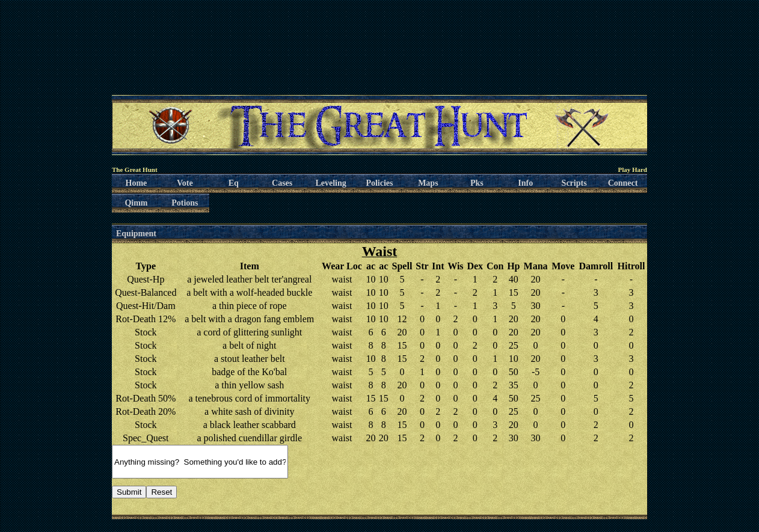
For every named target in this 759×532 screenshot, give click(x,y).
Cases (282, 183)
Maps (428, 183)
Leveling (330, 183)
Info (525, 183)
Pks (477, 183)
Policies (379, 183)
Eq (234, 183)
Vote (185, 183)
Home (137, 183)
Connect (623, 183)
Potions (185, 203)
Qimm (136, 203)
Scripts (574, 183)
